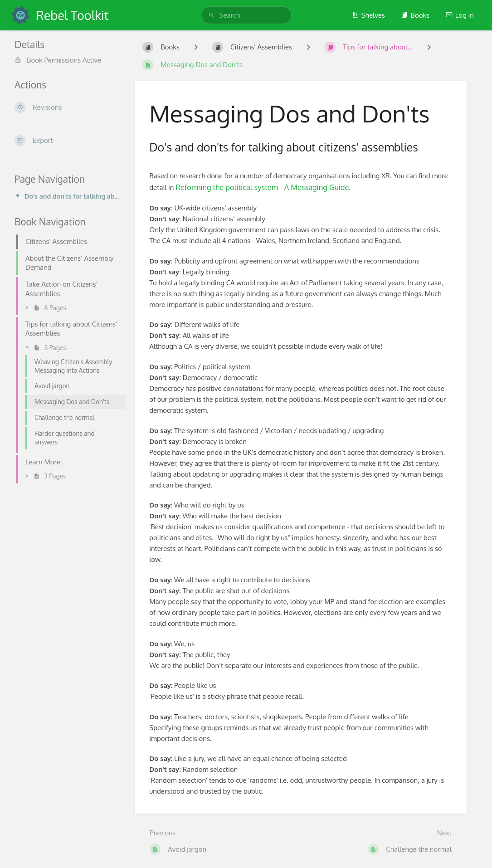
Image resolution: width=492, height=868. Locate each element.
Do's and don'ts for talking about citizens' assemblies (72, 196)
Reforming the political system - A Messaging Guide (262, 187)
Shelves (368, 15)
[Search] (212, 15)
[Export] (67, 141)
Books (415, 15)
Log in (460, 15)
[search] (246, 15)
